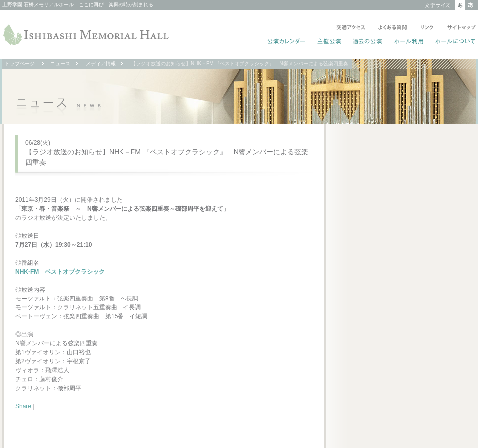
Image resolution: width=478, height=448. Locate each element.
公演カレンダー (287, 42)
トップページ (20, 64)
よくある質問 (393, 28)
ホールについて (453, 42)
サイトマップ (459, 28)
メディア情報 (101, 64)
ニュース (60, 64)
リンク (427, 28)
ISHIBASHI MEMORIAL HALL (87, 35)
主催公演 (329, 42)
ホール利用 (409, 42)
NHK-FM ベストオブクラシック (60, 272)
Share (23, 406)
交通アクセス (351, 28)
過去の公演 (368, 42)
